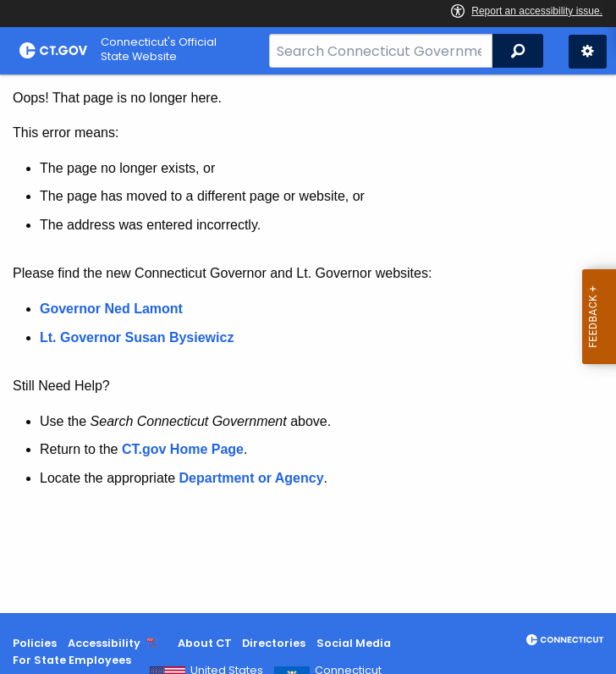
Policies (35, 643)
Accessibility (104, 643)
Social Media (354, 643)
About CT (205, 643)
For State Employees (72, 660)
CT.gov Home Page (183, 449)
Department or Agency (252, 478)
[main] (308, 344)
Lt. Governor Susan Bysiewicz (139, 337)
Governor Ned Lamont (111, 309)
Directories (274, 643)
